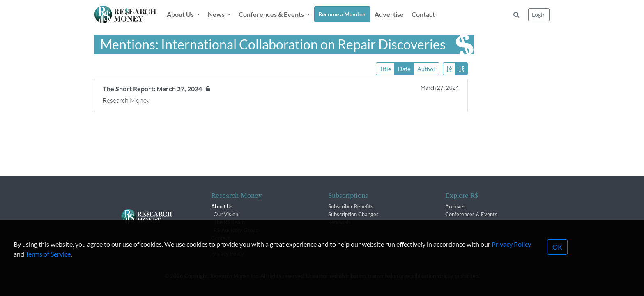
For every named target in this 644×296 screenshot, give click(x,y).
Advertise (389, 14)
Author (427, 68)
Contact (423, 14)
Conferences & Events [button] (272, 14)
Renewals (339, 222)
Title (385, 68)
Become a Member (342, 14)
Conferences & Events (471, 214)
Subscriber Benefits (351, 206)
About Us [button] (181, 14)
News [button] (217, 14)
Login (539, 15)
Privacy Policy (511, 256)
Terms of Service (48, 265)
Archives (455, 206)
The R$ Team (229, 222)
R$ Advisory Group (236, 230)
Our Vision (226, 214)
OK (557, 258)
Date (404, 68)
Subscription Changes (353, 214)
